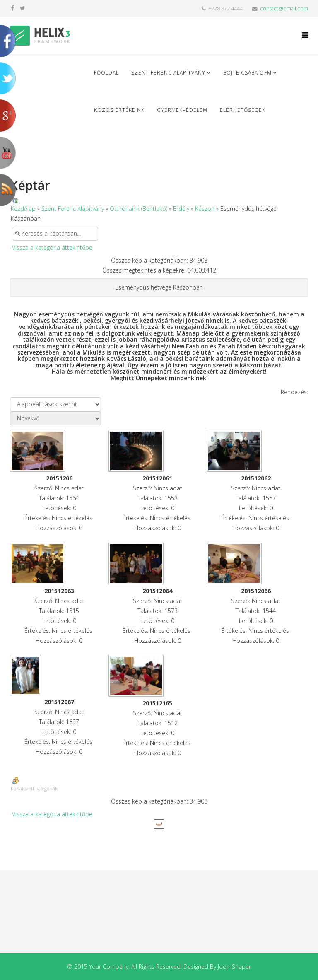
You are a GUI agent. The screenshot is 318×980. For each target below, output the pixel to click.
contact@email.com (284, 8)
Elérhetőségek (243, 110)
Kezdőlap (23, 209)
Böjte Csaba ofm (247, 73)
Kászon (205, 209)
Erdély (181, 209)
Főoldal (106, 73)
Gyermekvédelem (182, 110)
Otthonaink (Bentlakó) (139, 209)
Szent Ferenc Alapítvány (168, 73)
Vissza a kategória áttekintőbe (52, 247)
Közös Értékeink (119, 110)
